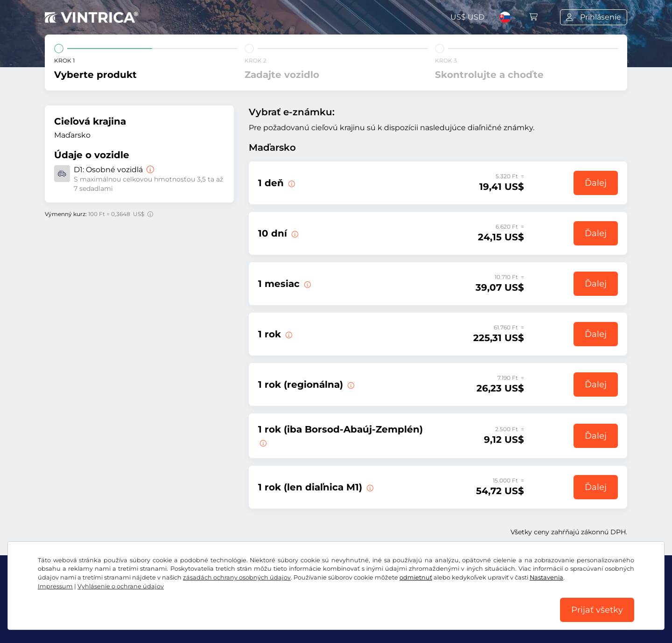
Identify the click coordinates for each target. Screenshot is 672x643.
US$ (467, 17)
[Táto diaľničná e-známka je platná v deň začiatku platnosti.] (291, 183)
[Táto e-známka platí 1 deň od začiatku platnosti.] (307, 284)
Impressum (55, 586)
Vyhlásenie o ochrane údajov (121, 586)
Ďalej (596, 183)
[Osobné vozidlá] (149, 170)
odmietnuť (416, 577)
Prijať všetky (597, 610)
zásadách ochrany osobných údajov (237, 577)
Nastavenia (546, 577)
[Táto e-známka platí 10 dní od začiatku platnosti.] (294, 233)
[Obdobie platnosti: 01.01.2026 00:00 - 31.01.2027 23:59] (288, 334)
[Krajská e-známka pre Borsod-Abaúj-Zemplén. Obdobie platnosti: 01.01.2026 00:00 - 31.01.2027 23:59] (262, 442)
